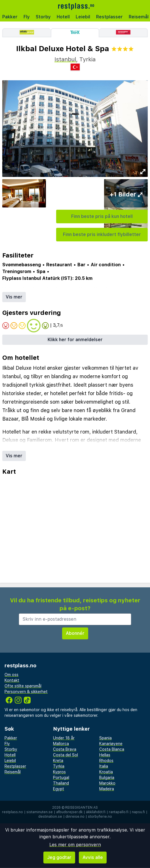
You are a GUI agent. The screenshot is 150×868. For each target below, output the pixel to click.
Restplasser (109, 17)
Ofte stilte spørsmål (23, 686)
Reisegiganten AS (82, 808)
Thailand (61, 783)
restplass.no (12, 812)
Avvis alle (93, 857)
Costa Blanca (112, 749)
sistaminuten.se (40, 812)
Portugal (61, 778)
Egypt (59, 789)
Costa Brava (65, 749)
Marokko (107, 783)
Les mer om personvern (75, 845)
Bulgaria (107, 778)
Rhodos (106, 761)
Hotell (63, 17)
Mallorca (61, 744)
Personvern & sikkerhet (26, 692)
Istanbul (65, 59)
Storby (43, 17)
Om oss (11, 675)
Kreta (58, 761)
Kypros (59, 772)
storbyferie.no (100, 817)
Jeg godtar (59, 857)
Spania (105, 738)
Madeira (107, 789)
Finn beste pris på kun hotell (102, 216)
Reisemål (13, 772)
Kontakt (12, 680)
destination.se (50, 817)
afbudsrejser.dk (69, 812)
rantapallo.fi (119, 812)
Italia (104, 766)
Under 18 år (64, 738)
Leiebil (83, 17)
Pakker (10, 17)
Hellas (105, 755)
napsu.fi (138, 812)
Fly (27, 17)
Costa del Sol (66, 755)
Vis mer (14, 297)
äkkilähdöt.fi (96, 812)
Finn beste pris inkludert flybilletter (102, 234)
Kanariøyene (111, 744)
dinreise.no (75, 817)
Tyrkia (59, 766)
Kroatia (106, 772)
